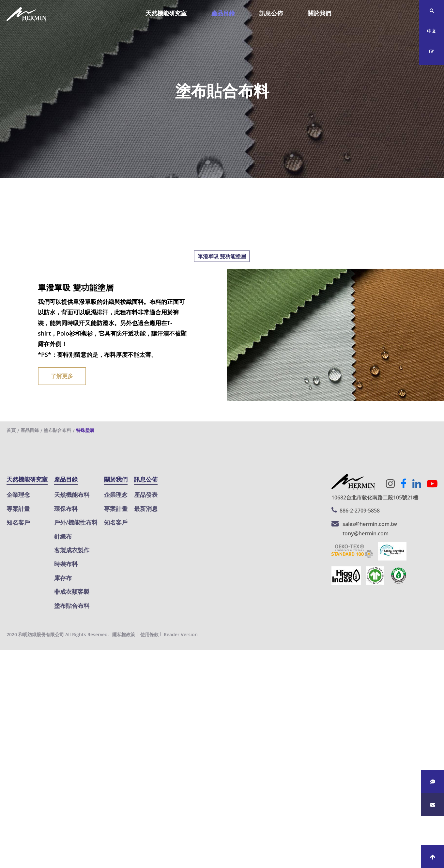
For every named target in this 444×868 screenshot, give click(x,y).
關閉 (6, 655)
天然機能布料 (72, 495)
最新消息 (146, 509)
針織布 (63, 536)
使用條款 (149, 634)
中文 (432, 31)
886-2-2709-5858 (360, 511)
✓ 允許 (9, 676)
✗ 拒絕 (8, 687)
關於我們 (319, 13)
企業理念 (18, 495)
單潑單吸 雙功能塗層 (222, 256)
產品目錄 (223, 13)
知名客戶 (18, 522)
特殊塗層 (85, 430)
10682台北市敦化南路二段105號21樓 (375, 497)
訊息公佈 (271, 13)
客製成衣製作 (72, 550)
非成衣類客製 (72, 592)
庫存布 (63, 578)
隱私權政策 (124, 634)
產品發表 (146, 495)
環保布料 (66, 509)
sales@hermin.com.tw (370, 524)
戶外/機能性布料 (76, 522)
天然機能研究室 (166, 13)
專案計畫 (18, 509)
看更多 (11, 750)
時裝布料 (66, 564)
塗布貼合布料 (57, 430)
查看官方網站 (42, 750)
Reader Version (181, 634)
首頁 (11, 430)
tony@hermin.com (366, 533)
